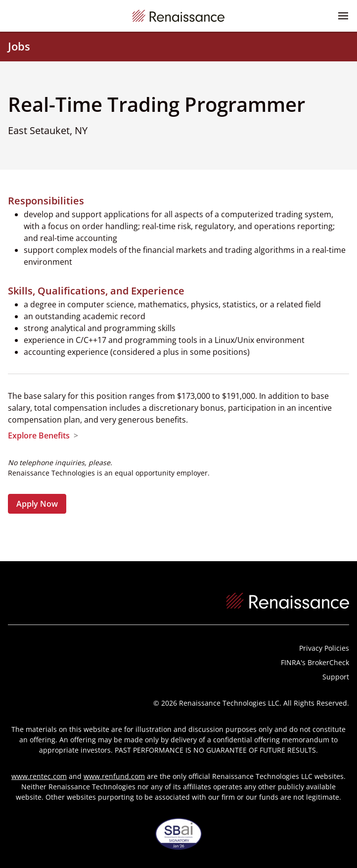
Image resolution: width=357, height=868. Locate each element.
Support (336, 677)
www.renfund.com (114, 776)
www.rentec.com (39, 776)
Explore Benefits (39, 435)
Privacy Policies (324, 648)
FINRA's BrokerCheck (315, 662)
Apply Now (37, 504)
